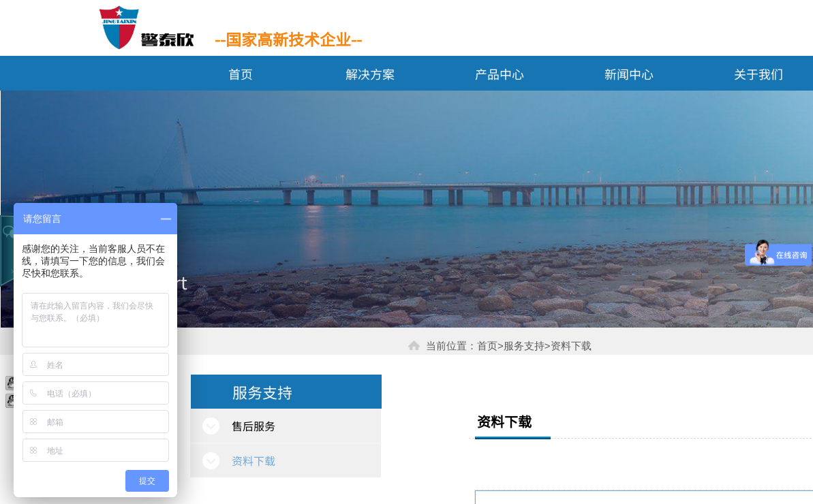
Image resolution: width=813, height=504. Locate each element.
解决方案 (370, 74)
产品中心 (500, 74)
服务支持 (262, 392)
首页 (241, 74)
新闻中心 (629, 74)
